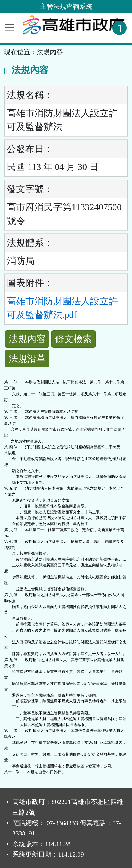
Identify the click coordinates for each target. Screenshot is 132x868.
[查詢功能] (119, 28)
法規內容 (27, 339)
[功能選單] (9, 28)
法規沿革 (27, 359)
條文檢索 (73, 339)
